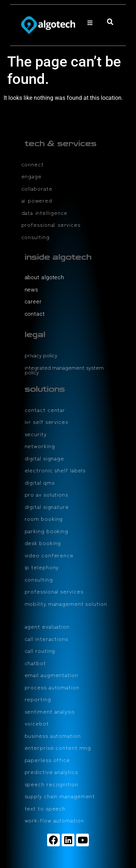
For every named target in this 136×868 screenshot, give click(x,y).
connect (33, 164)
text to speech (45, 808)
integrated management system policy (64, 370)
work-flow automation (54, 820)
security (36, 434)
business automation (53, 735)
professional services (51, 224)
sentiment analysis (50, 711)
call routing (40, 650)
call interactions (46, 639)
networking (40, 446)
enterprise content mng (58, 747)
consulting (36, 237)
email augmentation (51, 675)
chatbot (35, 663)
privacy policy (41, 355)
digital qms (40, 482)
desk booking (43, 543)
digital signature (47, 507)
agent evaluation (47, 626)
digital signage (45, 458)
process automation (52, 687)
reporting (38, 699)
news (32, 290)
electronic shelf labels (55, 470)
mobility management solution (66, 603)
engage (32, 176)
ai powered (37, 200)
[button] (90, 23)
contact (35, 314)
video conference (49, 555)
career (33, 302)
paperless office (47, 760)
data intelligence (45, 212)
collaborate (37, 188)
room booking (44, 518)
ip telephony (42, 567)
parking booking (47, 531)
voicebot (37, 723)
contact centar (45, 410)
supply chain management (60, 796)
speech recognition (51, 784)
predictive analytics (51, 772)
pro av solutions (46, 494)
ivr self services (46, 422)
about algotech (45, 277)
